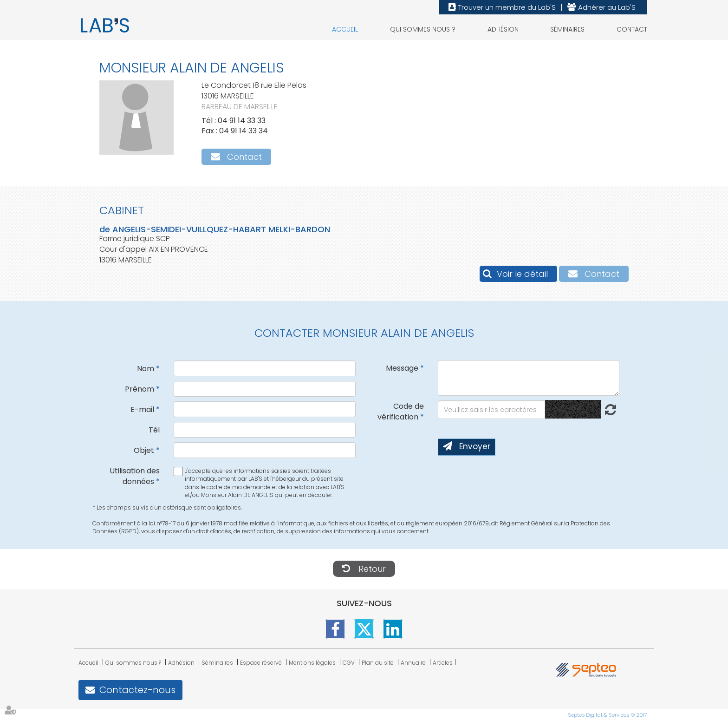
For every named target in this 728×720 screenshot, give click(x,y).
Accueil (345, 29)
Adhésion (503, 29)
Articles (443, 663)
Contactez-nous (137, 690)
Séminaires (567, 29)
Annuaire (413, 663)
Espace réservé (261, 663)
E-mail (142, 409)
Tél (154, 430)
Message (402, 368)
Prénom (140, 389)
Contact (632, 29)
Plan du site (378, 663)
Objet (144, 450)
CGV (349, 663)
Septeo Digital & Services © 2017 (608, 715)
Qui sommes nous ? (423, 29)
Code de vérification (401, 412)
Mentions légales (312, 663)
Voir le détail (522, 274)
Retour (372, 569)
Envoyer (475, 446)
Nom (146, 369)
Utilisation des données (135, 476)
